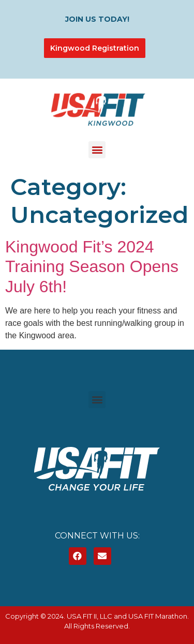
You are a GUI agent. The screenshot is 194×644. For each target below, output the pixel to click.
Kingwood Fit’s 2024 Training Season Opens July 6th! (92, 267)
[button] (97, 150)
